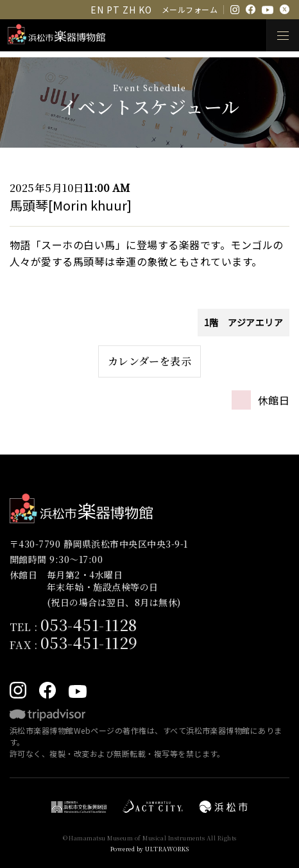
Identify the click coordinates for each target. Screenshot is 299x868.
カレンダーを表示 (150, 361)
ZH (129, 10)
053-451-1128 (89, 624)
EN (97, 10)
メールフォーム (190, 9)
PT (113, 10)
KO (145, 10)
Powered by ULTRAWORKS (149, 849)
